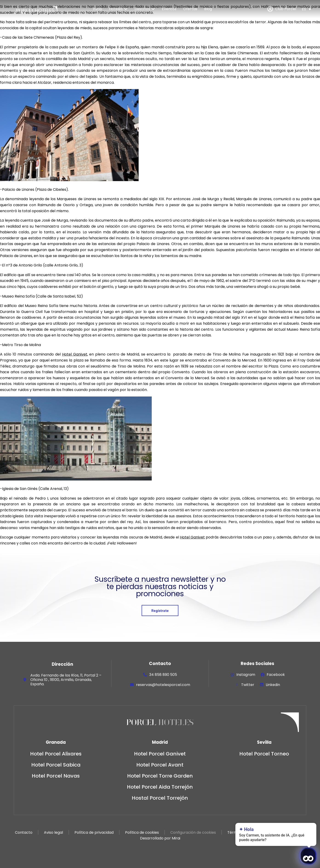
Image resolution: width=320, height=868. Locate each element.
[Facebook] (263, 675)
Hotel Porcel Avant (160, 765)
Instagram (246, 675)
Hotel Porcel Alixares (56, 754)
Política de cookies (142, 832)
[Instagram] (232, 675)
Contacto (24, 832)
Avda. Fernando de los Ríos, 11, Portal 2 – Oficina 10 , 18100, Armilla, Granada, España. (66, 680)
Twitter (248, 685)
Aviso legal (53, 832)
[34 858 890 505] (145, 675)
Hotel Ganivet (75, 354)
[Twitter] (237, 685)
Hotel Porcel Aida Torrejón (160, 787)
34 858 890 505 (163, 675)
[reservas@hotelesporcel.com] (132, 685)
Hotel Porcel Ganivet (160, 754)
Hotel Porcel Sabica (56, 765)
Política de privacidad (94, 832)
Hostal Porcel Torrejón (160, 798)
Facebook (276, 675)
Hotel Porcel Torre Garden (160, 776)
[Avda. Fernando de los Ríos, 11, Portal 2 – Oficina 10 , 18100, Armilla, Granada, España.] (25, 680)
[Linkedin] (262, 685)
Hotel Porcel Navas (56, 776)
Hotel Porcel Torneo (264, 754)
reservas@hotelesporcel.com (163, 685)
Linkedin (273, 685)
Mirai (176, 838)
